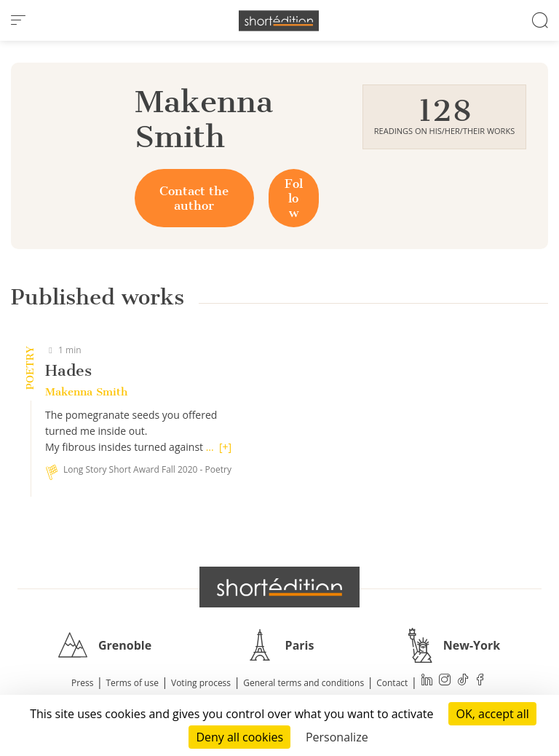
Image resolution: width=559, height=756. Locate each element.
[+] (225, 447)
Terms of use (132, 683)
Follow (294, 198)
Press (82, 683)
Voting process (201, 683)
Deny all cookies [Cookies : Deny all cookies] (239, 737)
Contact (392, 683)
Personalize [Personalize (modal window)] (337, 737)
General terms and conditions (304, 683)
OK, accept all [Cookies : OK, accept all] (492, 714)
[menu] (18, 20)
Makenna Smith (86, 392)
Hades (68, 370)
